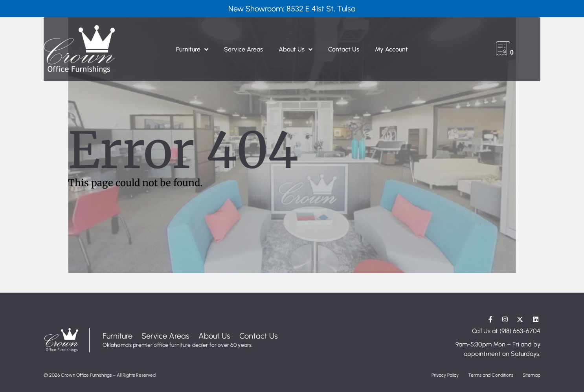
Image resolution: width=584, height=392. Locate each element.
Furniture (192, 49)
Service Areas (243, 49)
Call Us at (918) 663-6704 (506, 331)
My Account (391, 49)
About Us (296, 49)
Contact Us (344, 49)
